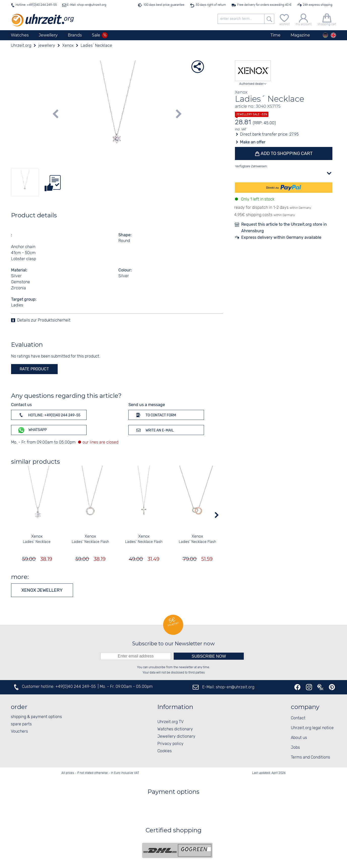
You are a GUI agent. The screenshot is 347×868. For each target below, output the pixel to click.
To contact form (155, 415)
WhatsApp (32, 430)
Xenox (37, 537)
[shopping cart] (327, 19)
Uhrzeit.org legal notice (312, 728)
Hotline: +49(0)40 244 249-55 (36, 5)
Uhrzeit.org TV (170, 722)
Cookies (165, 751)
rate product (34, 369)
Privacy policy (170, 744)
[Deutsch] (325, 35)
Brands (75, 35)
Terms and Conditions (310, 757)
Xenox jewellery (42, 590)
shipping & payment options (36, 717)
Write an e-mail (154, 430)
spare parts (21, 724)
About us (299, 738)
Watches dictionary (175, 729)
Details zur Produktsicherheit (44, 320)
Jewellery (48, 35)
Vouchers (19, 732)
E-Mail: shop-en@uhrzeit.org (86, 5)
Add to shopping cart (286, 153)
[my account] (304, 19)
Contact (298, 718)
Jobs (295, 748)
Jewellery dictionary (176, 737)
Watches (20, 35)
